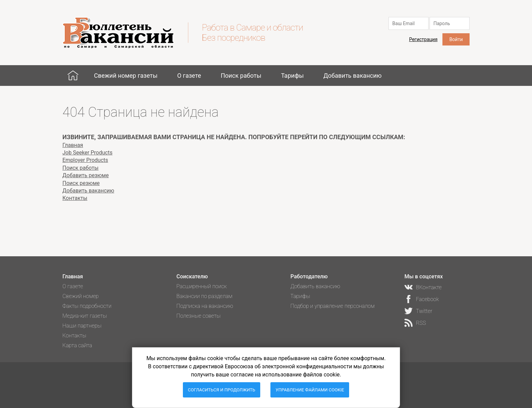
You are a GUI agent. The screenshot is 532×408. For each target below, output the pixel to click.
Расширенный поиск (202, 286)
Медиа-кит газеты (85, 316)
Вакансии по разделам (204, 296)
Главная (73, 75)
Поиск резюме (81, 183)
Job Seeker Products (87, 153)
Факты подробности (87, 306)
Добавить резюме (85, 175)
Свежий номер (81, 296)
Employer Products (85, 160)
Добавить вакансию (353, 76)
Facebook (427, 299)
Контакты (75, 198)
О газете (189, 76)
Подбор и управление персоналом (332, 306)
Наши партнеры (82, 326)
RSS (421, 323)
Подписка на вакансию (205, 306)
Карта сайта (77, 345)
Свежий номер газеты (126, 76)
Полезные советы (198, 316)
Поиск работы (241, 76)
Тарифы (292, 76)
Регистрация (423, 39)
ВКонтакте (429, 287)
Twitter (424, 311)
